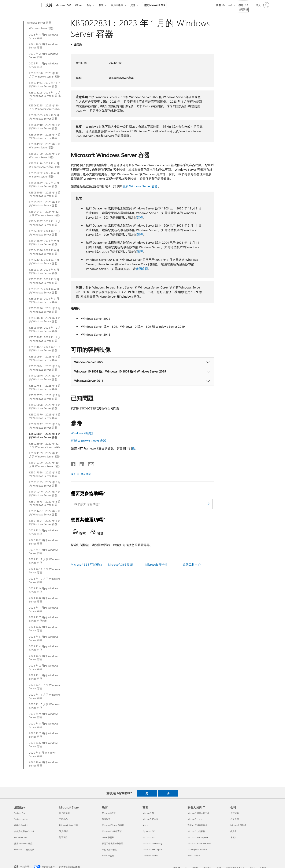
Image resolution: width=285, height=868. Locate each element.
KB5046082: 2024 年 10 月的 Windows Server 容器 (45, 233)
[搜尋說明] (243, 5)
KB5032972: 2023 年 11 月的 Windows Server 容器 (45, 339)
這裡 (140, 217)
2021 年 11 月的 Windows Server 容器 (44, 571)
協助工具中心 (192, 564)
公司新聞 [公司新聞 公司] (235, 819)
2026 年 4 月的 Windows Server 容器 (44, 36)
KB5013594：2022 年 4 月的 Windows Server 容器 (45, 522)
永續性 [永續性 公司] (233, 837)
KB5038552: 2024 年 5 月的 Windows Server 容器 (44, 281)
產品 (89, 5)
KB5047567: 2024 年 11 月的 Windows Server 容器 (45, 223)
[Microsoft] (27, 5)
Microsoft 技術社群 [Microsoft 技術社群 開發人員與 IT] (196, 831)
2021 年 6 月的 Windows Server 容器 (44, 629)
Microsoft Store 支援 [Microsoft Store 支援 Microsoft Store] (69, 825)
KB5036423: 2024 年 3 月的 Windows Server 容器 (44, 300)
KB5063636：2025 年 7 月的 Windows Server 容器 (45, 136)
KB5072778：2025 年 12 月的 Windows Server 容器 (44, 75)
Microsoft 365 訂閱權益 (86, 564)
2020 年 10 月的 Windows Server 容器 (44, 706)
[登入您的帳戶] (262, 5)
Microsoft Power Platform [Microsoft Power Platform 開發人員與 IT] (199, 843)
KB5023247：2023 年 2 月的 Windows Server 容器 (45, 426)
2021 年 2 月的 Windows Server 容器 (44, 667)
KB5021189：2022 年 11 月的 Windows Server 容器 (44, 455)
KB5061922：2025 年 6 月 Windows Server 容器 (45, 146)
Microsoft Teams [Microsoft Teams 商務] (150, 856)
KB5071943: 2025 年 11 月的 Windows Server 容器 (45, 85)
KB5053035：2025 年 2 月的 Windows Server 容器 (45, 194)
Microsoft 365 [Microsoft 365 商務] (149, 837)
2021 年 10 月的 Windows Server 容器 (44, 580)
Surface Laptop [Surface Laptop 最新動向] (21, 819)
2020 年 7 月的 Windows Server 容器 (44, 735)
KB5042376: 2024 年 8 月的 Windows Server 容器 (44, 252)
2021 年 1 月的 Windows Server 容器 (44, 677)
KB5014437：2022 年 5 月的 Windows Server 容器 (45, 513)
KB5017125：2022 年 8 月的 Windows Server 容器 (45, 484)
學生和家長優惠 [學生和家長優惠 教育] (109, 849)
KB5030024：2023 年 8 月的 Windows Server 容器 (45, 368)
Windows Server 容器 (39, 23)
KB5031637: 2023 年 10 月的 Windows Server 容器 (45, 349)
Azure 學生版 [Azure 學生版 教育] (108, 856)
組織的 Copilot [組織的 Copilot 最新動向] (21, 825)
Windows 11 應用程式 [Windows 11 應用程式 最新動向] (24, 849)
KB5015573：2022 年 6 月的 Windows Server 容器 (45, 503)
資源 (133, 5)
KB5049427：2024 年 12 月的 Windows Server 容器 (44, 213)
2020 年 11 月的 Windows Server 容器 (44, 696)
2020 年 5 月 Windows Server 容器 (42, 754)
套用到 (78, 45)
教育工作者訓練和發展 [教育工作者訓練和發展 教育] (113, 843)
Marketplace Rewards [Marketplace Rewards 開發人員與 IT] (198, 849)
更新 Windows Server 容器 (140, 186)
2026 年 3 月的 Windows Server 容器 (44, 46)
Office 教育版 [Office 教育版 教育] (108, 837)
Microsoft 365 (63, 5)
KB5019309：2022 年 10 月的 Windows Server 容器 (44, 465)
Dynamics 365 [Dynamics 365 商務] (149, 831)
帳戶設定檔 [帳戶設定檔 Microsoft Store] (64, 813)
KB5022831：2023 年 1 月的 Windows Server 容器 (45, 436)
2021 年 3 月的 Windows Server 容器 (44, 658)
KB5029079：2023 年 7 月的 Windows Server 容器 (45, 378)
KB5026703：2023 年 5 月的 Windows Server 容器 (45, 397)
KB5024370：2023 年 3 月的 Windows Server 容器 (45, 416)
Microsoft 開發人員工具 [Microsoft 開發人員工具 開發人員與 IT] (198, 813)
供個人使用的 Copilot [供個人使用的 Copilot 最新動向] (24, 831)
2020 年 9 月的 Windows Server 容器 (44, 716)
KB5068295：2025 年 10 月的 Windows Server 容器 (44, 107)
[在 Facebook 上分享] (73, 463)
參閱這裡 (142, 269)
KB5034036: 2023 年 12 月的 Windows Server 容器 (45, 329)
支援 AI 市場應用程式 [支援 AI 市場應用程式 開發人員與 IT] (197, 825)
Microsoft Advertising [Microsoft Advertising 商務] (152, 843)
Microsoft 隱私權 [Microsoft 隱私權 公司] (238, 825)
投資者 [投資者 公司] (233, 831)
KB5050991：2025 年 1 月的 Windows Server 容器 (45, 204)
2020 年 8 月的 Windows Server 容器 (44, 725)
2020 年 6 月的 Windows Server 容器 (44, 745)
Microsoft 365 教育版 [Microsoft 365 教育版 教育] (112, 831)
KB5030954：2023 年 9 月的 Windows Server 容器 (45, 358)
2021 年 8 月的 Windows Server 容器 (44, 600)
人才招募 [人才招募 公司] (235, 813)
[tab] (80, 533)
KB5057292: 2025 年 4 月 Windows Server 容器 (44, 175)
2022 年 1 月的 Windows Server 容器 (44, 552)
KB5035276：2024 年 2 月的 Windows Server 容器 (45, 310)
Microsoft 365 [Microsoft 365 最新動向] (21, 837)
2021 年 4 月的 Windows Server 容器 (44, 648)
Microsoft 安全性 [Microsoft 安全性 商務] (150, 819)
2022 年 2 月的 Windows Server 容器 (44, 542)
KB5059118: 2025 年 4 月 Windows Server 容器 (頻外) (45, 165)
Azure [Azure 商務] (145, 825)
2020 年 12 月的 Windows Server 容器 (44, 687)
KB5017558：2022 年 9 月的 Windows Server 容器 (45, 474)
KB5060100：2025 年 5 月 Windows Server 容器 (45, 155)
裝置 (101, 5)
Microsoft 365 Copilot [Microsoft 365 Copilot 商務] (152, 849)
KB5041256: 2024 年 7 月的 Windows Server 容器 (44, 262)
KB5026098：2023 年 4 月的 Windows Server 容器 (45, 407)
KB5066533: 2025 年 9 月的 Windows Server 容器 (44, 117)
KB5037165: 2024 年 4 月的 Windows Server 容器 (44, 291)
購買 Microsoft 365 (154, 5)
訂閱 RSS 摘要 (83, 474)
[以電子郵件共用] (89, 463)
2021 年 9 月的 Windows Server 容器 (44, 590)
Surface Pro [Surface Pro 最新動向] (19, 813)
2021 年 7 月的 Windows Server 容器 (44, 609)
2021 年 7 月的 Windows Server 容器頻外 (44, 619)
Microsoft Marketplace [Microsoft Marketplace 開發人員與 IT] (198, 837)
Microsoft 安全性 (157, 564)
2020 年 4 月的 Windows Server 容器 (44, 764)
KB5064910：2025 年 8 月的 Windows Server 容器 (45, 127)
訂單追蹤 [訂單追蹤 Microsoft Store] (63, 837)
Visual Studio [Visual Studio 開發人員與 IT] (194, 856)
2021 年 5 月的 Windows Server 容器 (44, 638)
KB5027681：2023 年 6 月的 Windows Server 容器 (45, 387)
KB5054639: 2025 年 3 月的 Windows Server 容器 (44, 185)
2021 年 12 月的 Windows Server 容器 (44, 561)
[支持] (49, 5)
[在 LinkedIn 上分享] (80, 463)
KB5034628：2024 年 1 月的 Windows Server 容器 (45, 320)
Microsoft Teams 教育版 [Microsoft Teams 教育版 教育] (113, 825)
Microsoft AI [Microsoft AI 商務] (148, 813)
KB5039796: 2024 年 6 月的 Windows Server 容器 (44, 271)
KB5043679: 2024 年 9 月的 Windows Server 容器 (44, 243)
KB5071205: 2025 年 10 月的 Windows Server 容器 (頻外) (45, 96)
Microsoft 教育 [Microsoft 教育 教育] (109, 813)
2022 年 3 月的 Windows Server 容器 (44, 532)
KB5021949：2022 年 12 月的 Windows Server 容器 (44, 445)
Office (78, 5)
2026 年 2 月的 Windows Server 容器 (44, 55)
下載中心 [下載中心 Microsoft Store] (63, 819)
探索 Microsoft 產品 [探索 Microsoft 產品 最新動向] (23, 843)
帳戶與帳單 (117, 5)
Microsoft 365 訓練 (121, 564)
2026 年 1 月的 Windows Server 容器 (44, 65)
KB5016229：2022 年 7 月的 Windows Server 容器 (45, 494)
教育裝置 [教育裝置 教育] (106, 819)
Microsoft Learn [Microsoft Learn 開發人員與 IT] (195, 819)
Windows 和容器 (82, 433)
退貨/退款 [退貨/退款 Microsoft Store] (64, 831)
